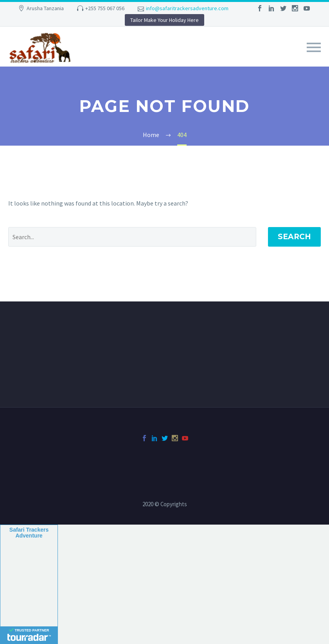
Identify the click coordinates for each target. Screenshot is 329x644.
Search (294, 237)
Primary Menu (314, 47)
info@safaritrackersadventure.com (187, 8)
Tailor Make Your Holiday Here (164, 20)
